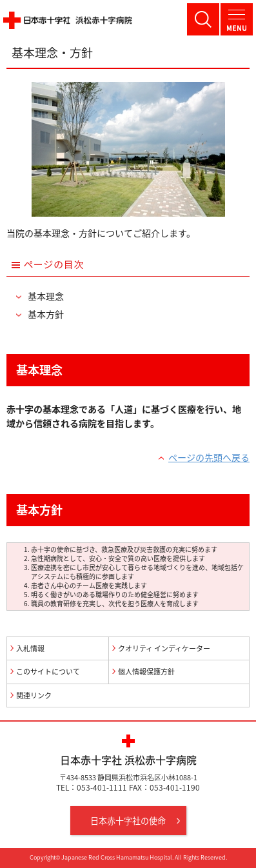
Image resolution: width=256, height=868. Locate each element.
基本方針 (46, 314)
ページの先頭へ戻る (209, 458)
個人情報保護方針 (146, 672)
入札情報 (30, 648)
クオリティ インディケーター (164, 648)
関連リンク (34, 695)
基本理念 (46, 296)
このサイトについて (48, 672)
